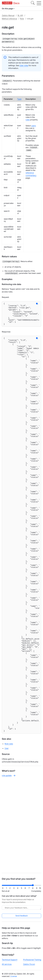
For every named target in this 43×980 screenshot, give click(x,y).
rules (28, 119)
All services (7, 964)
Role (22, 19)
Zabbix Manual (8, 15)
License (14, 976)
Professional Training (32, 960)
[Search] (33, 3)
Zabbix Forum (29, 964)
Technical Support (10, 960)
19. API (20, 15)
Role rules (9, 836)
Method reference (9, 19)
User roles (24, 65)
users (34, 125)
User (7, 840)
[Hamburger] (39, 3)
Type (19, 98)
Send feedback (21, 916)
